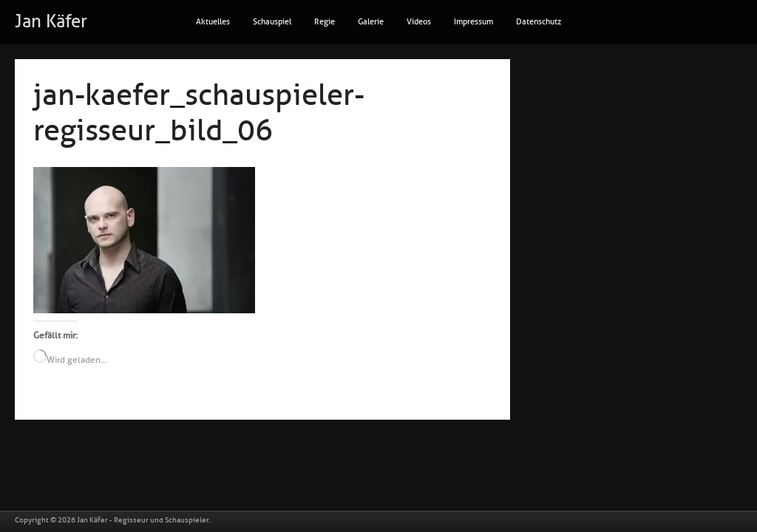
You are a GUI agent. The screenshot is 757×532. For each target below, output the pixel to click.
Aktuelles (213, 22)
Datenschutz (539, 22)
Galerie (371, 22)
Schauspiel (272, 22)
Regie (325, 22)
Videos (419, 22)
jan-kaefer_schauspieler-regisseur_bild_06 (199, 113)
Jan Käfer (51, 21)
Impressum (473, 22)
